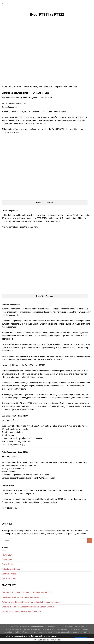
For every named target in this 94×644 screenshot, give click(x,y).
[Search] (91, 4)
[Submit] (90, 541)
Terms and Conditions (41, 640)
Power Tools (7, 564)
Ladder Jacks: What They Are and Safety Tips (21, 611)
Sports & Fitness (9, 574)
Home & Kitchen (9, 578)
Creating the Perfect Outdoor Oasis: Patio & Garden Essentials (29, 607)
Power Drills (7, 560)
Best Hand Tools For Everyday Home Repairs (21, 597)
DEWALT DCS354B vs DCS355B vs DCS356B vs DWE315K (27, 593)
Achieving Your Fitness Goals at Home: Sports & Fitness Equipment (31, 602)
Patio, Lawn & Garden (11, 569)
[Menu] (3, 4)
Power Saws (7, 555)
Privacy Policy (56, 640)
